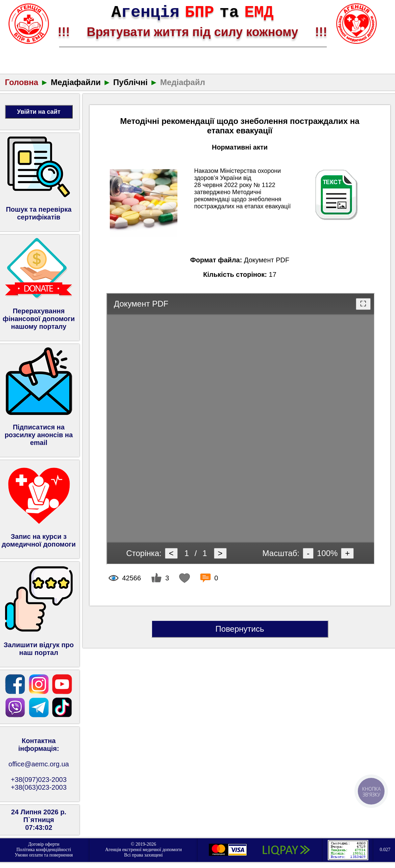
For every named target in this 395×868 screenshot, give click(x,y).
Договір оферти (44, 844)
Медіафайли (76, 82)
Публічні (130, 82)
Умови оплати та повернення (44, 855)
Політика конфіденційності (44, 850)
